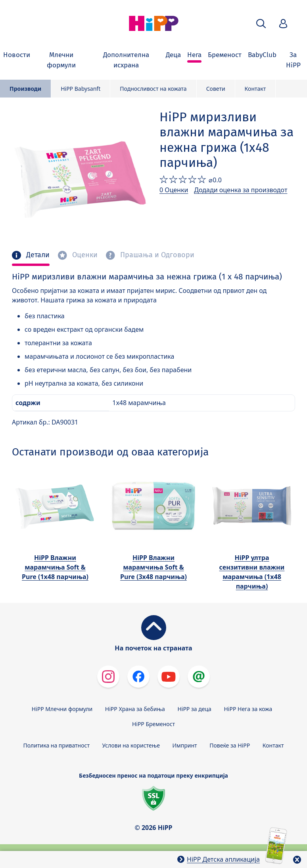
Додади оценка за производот (241, 190)
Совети (216, 89)
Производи (25, 89)
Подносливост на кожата (153, 89)
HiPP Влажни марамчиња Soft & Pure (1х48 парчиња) (55, 567)
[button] (261, 24)
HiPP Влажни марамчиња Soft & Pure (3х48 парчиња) (153, 567)
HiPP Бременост (153, 724)
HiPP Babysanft (81, 89)
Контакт (255, 89)
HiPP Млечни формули (62, 709)
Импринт (185, 745)
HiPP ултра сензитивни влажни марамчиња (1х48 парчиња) (252, 572)
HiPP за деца (194, 709)
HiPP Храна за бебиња (135, 709)
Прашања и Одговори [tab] (156, 255)
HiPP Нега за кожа (248, 709)
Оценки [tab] (84, 255)
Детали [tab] (37, 255)
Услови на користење (131, 745)
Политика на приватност (57, 745)
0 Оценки (174, 190)
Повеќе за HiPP (230, 745)
